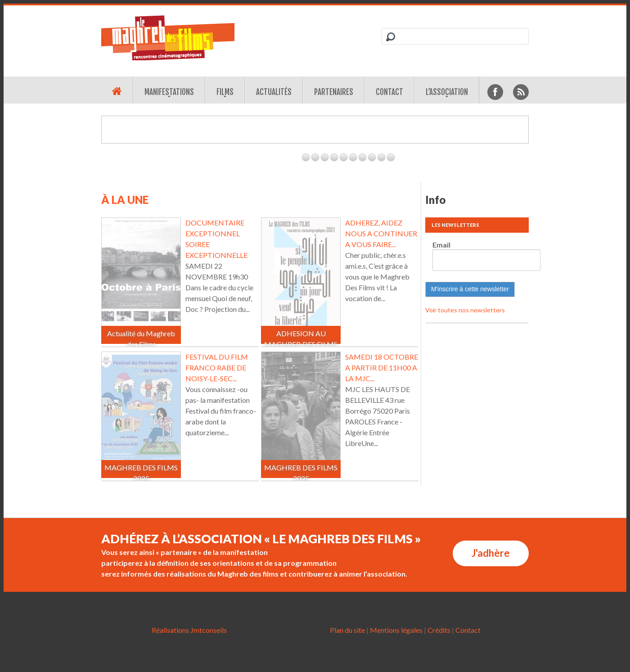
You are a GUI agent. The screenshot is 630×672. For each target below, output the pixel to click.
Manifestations (169, 92)
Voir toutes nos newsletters (465, 310)
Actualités (274, 92)
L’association (447, 92)
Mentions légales (396, 630)
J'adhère (491, 553)
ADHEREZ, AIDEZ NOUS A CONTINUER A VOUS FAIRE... (381, 233)
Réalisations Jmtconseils (189, 630)
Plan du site (347, 630)
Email (441, 245)
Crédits (439, 630)
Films (225, 92)
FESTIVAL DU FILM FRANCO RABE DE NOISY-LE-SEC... (217, 368)
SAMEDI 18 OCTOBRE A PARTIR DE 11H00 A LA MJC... (382, 368)
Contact (389, 92)
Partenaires (334, 92)
